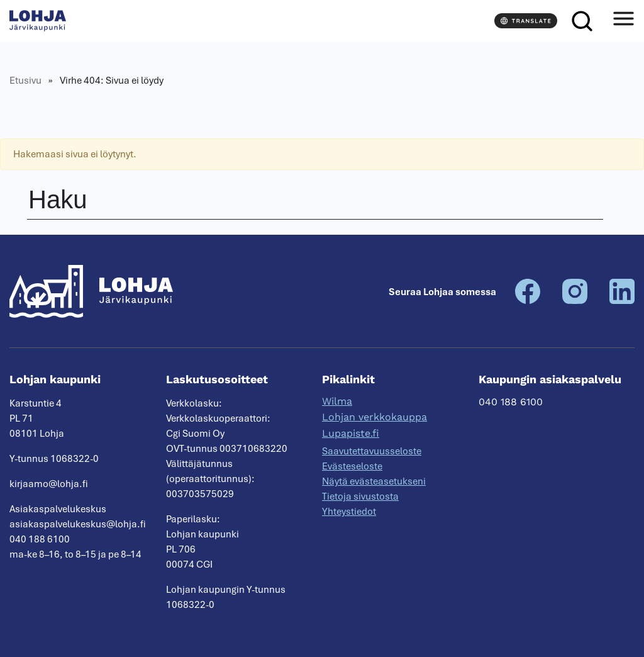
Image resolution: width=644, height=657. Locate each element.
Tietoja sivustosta (360, 497)
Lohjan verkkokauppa (375, 417)
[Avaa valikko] (623, 21)
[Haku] (582, 21)
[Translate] (526, 21)
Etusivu (25, 81)
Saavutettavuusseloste (372, 451)
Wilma (337, 401)
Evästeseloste (352, 466)
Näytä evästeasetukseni (374, 481)
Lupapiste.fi (351, 433)
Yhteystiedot (349, 512)
